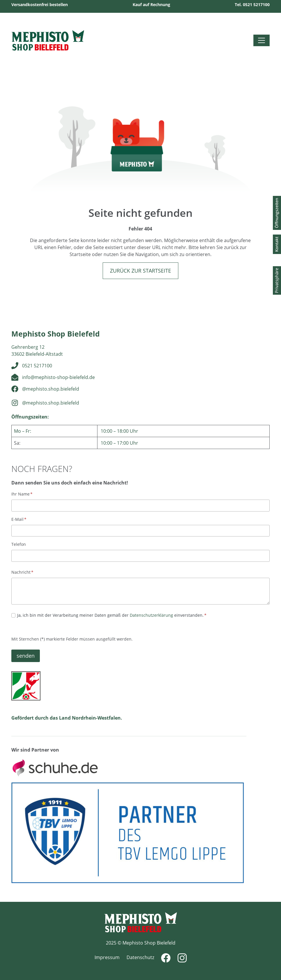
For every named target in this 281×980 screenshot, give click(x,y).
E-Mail (19, 519)
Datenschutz (140, 957)
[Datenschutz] (13, 615)
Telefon (19, 544)
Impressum (107, 957)
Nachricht (22, 572)
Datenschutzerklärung (151, 615)
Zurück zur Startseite (140, 271)
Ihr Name (22, 494)
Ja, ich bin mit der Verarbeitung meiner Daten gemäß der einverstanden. (112, 615)
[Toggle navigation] (262, 40)
